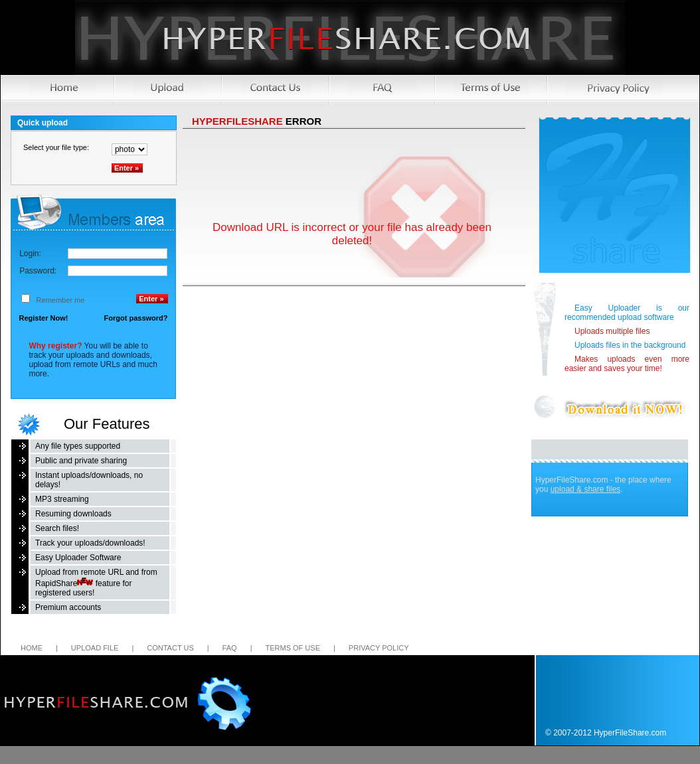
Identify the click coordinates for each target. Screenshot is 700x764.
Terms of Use (293, 648)
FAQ (230, 648)
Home (32, 648)
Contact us (170, 648)
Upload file (95, 648)
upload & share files (585, 489)
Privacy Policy (379, 648)
